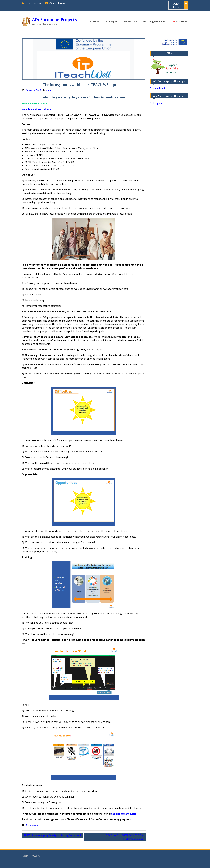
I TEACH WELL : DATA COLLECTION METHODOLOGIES (124, 837)
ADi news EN (32, 825)
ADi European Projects (55, 20)
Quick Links (176, 5)
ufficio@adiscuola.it (58, 3)
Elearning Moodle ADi (155, 21)
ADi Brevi (95, 21)
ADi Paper (112, 21)
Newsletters (130, 21)
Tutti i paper (157, 103)
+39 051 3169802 (33, 3)
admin (49, 90)
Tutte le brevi (157, 88)
